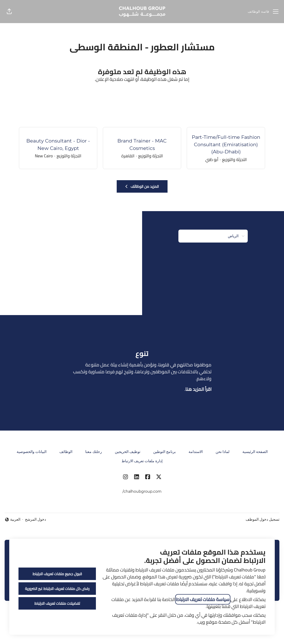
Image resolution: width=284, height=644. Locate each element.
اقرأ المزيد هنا (198, 389)
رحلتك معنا (94, 452)
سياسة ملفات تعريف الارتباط (203, 599)
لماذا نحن (223, 452)
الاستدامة (196, 452)
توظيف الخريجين (128, 452)
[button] (9, 12)
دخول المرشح (35, 519)
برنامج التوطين (164, 452)
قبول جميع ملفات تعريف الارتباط (57, 574)
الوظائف (66, 452)
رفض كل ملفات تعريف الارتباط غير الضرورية (57, 589)
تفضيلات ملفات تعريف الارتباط (57, 603)
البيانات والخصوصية (32, 452)
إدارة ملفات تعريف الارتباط (142, 461)
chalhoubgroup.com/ (142, 491)
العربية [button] (12, 520)
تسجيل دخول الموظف (263, 519)
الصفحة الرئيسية (255, 452)
